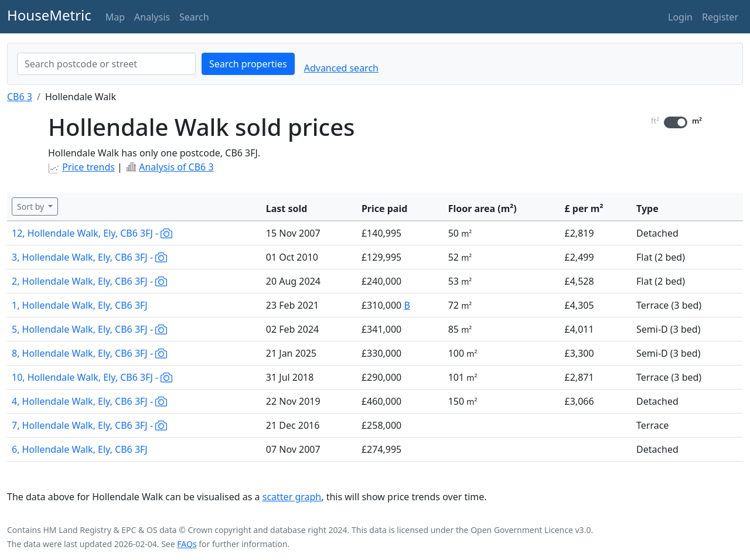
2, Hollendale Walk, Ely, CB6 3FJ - (89, 281)
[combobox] (106, 64)
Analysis (152, 17)
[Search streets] (106, 64)
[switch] (676, 122)
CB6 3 (20, 97)
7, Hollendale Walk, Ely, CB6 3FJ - (89, 425)
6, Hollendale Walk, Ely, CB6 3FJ (80, 449)
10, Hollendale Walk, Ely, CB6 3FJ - (92, 377)
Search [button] (194, 17)
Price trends (88, 167)
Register (720, 17)
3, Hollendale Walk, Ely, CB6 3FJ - (89, 257)
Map (115, 17)
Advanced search (341, 68)
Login (680, 17)
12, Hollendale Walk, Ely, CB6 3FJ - (92, 233)
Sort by (32, 206)
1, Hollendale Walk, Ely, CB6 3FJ (80, 305)
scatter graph (292, 497)
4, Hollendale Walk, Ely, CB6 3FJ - (89, 401)
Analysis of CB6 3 (176, 167)
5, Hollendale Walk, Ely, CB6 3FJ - (89, 329)
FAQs (187, 544)
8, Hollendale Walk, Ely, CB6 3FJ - (89, 353)
